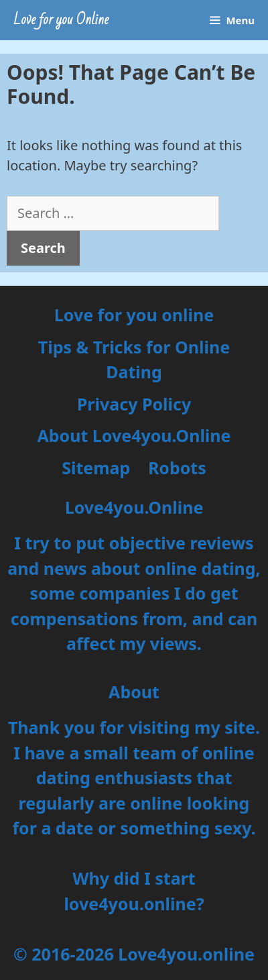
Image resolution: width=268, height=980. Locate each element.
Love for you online (134, 315)
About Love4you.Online (134, 435)
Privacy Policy (134, 404)
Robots (177, 468)
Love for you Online (61, 20)
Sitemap (96, 468)
